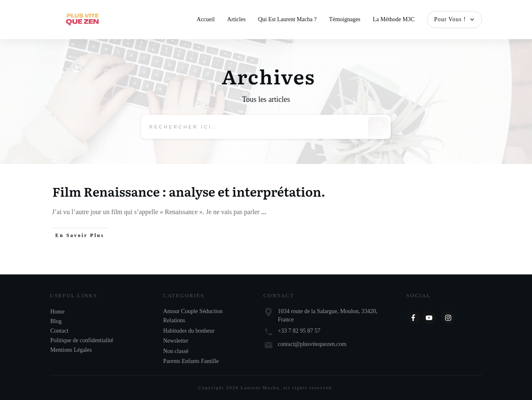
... (264, 212)
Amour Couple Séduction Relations (193, 316)
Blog (56, 321)
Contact (59, 331)
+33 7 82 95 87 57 (299, 331)
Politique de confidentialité (82, 340)
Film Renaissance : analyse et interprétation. (189, 192)
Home (57, 312)
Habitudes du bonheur (189, 331)
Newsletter (176, 341)
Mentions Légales (71, 350)
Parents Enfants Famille (191, 361)
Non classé (176, 351)
